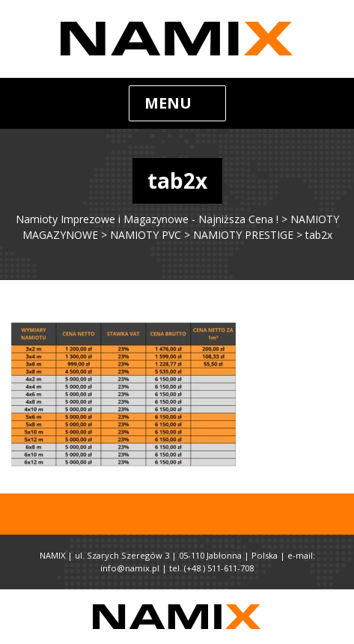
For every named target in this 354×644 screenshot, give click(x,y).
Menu (168, 103)
